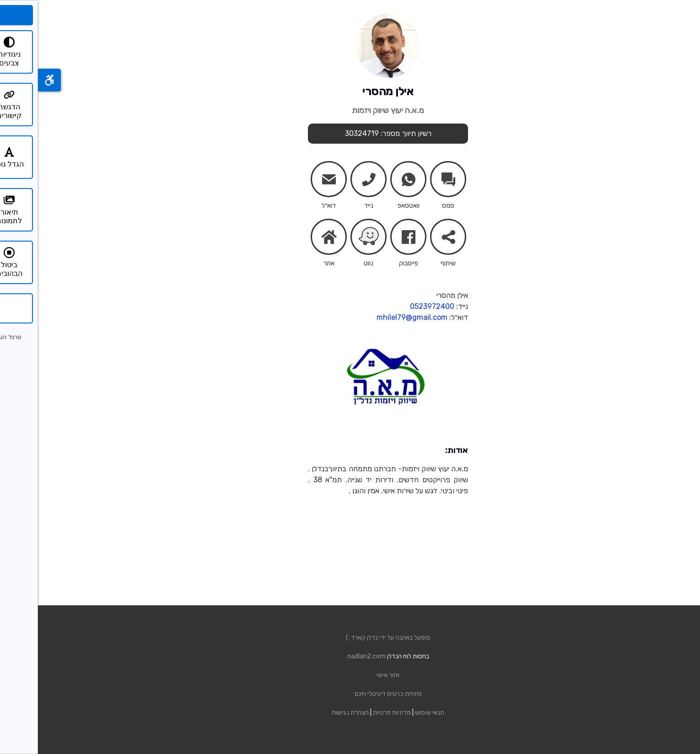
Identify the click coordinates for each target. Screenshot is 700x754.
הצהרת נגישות (312, 713)
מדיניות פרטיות (354, 713)
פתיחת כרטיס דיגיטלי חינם (350, 694)
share (410, 239)
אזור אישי (350, 675)
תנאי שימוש (392, 713)
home (291, 237)
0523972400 (394, 306)
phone (331, 181)
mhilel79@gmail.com (374, 317)
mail (291, 181)
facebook (371, 239)
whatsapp (371, 181)
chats (410, 179)
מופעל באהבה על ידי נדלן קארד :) (350, 638)
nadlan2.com (328, 656)
